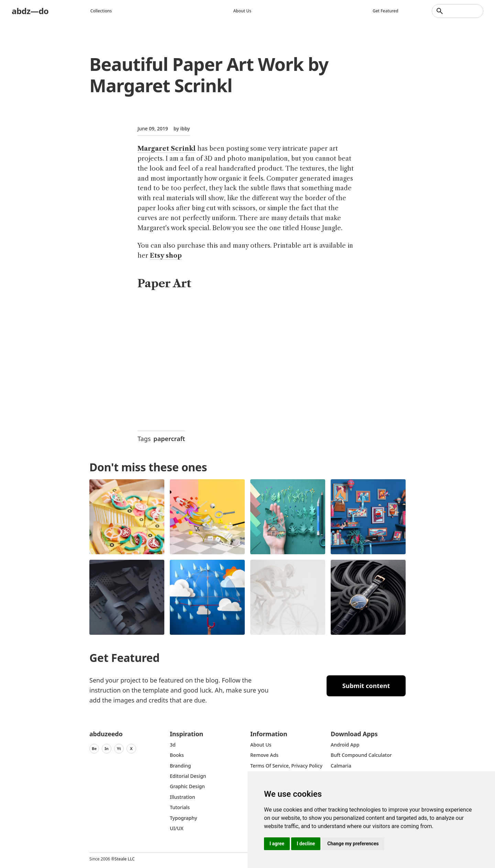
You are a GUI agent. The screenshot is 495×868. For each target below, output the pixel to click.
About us (242, 11)
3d (173, 745)
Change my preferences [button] (353, 844)
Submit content (366, 686)
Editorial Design (188, 776)
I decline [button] (306, 844)
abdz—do (30, 11)
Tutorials (180, 807)
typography (183, 818)
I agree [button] (277, 844)
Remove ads (264, 755)
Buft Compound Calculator (361, 755)
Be (94, 748)
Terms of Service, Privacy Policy (286, 766)
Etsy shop (166, 256)
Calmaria (341, 766)
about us (261, 745)
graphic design (187, 786)
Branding (180, 766)
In (107, 748)
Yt (119, 748)
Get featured (386, 11)
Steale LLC (124, 859)
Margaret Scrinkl (167, 149)
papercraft (169, 439)
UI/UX (177, 828)
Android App (345, 745)
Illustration (183, 797)
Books (177, 755)
